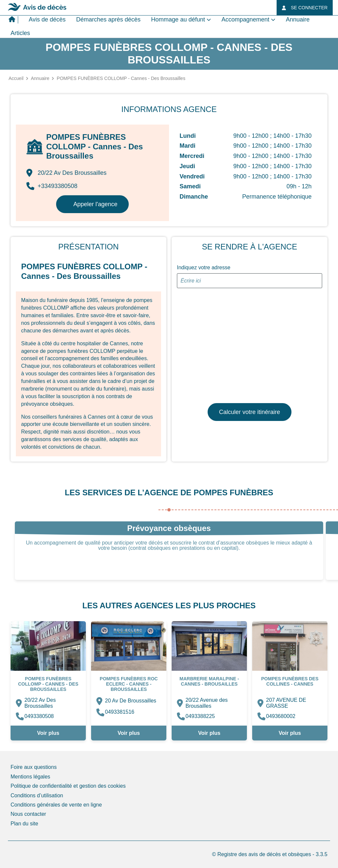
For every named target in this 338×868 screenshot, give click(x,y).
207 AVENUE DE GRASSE (286, 703)
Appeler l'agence (95, 204)
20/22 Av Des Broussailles (40, 703)
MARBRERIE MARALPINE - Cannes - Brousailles (209, 681)
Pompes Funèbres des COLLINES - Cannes (290, 681)
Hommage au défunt (178, 19)
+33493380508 (52, 186)
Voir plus (48, 733)
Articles (20, 33)
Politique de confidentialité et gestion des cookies (68, 786)
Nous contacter (28, 814)
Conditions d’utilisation (37, 795)
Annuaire (298, 19)
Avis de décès (47, 19)
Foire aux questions (34, 767)
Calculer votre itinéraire (249, 412)
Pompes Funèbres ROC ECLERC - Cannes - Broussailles (129, 684)
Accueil (16, 78)
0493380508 (39, 716)
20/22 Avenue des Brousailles (207, 703)
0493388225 (200, 716)
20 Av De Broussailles (131, 701)
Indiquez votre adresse (204, 267)
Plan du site (24, 824)
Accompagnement (245, 19)
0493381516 (120, 712)
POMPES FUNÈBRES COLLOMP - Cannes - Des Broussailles (48, 684)
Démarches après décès (108, 19)
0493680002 (281, 716)
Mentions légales (30, 777)
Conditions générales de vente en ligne (56, 805)
